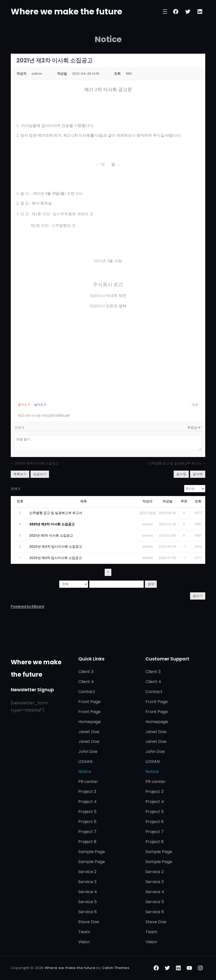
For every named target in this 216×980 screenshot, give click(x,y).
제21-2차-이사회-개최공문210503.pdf (44, 416)
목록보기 (20, 474)
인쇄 (195, 405)
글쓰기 (198, 596)
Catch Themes (116, 968)
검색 (151, 584)
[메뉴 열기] (165, 12)
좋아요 (24, 405)
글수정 (181, 474)
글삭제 (198, 474)
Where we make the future (66, 11)
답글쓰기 (40, 474)
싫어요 (40, 405)
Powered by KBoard (27, 606)
